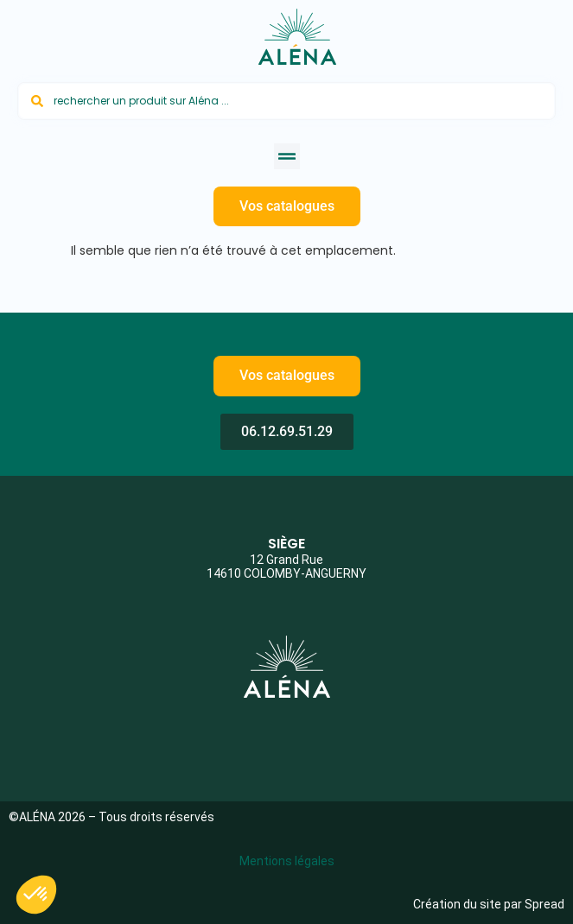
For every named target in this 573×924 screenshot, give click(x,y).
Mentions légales (287, 861)
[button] (287, 156)
